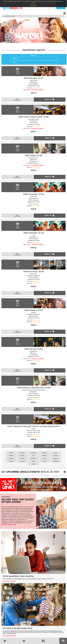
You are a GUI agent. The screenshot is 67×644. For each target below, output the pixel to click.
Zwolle (33, 464)
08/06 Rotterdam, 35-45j (33, 233)
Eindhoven (45, 456)
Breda (56, 453)
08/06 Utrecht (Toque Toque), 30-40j (34, 117)
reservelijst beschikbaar (37, 90)
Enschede (56, 456)
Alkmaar (11, 453)
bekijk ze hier (30, 472)
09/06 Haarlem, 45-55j (34, 310)
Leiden (45, 458)
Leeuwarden (33, 458)
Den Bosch (11, 456)
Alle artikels (13, 581)
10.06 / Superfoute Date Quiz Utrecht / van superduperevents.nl (33, 426)
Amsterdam (33, 453)
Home (13, 16)
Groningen (11, 458)
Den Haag (22, 456)
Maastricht (56, 458)
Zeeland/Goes (56, 461)
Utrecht (45, 461)
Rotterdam (22, 461)
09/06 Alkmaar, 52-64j (33, 349)
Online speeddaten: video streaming (18, 576)
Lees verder (6, 581)
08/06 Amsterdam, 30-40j (33, 194)
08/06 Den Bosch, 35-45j (33, 272)
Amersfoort (22, 453)
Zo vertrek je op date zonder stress (18, 628)
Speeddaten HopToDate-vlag (9, 524)
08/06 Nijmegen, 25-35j (33, 78)
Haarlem (22, 458)
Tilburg (33, 461)
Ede (33, 456)
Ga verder (33, 5)
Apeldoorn (45, 453)
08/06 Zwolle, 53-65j (33, 155)
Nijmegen (11, 461)
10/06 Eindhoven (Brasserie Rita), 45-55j (33, 388)
